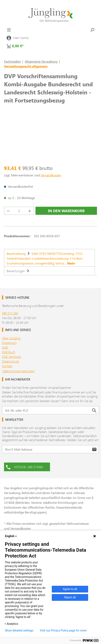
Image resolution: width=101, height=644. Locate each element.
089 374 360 (10, 313)
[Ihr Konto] (18, 38)
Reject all (70, 597)
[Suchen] (92, 30)
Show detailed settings (19, 630)
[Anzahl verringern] (8, 211)
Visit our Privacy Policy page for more (63, 630)
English (11, 536)
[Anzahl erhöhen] (30, 211)
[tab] (49, 258)
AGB (5, 347)
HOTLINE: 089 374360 (24, 467)
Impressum (9, 343)
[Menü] (9, 30)
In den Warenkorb (66, 211)
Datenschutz (10, 361)
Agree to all (70, 589)
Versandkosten (51, 175)
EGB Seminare (11, 357)
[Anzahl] (19, 211)
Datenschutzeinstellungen (19, 371)
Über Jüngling (11, 338)
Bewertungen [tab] (18, 271)
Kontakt (7, 366)
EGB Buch (9, 352)
